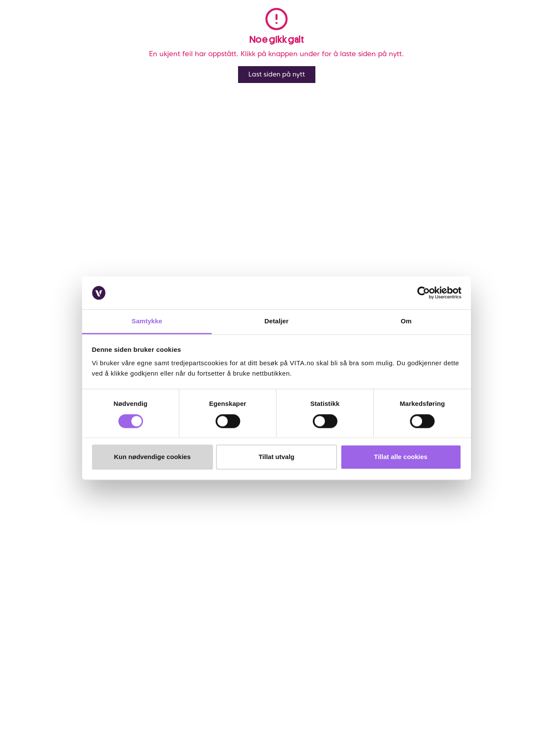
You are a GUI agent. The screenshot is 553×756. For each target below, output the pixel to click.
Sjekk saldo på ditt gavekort (63, 561)
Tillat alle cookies (401, 457)
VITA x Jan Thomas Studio (168, 577)
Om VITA (145, 522)
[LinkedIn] (87, 684)
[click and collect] (518, 30)
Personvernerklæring (256, 545)
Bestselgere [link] (212, 29)
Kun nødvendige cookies (153, 457)
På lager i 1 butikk (509, 253)
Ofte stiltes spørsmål (66, 533)
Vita (26, 57)
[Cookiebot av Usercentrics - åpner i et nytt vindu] (424, 293)
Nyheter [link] (163, 29)
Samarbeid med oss (160, 566)
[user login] (485, 30)
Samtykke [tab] (147, 321)
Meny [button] (97, 29)
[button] (441, 30)
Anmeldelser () (354, 72)
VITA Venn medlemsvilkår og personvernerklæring (296, 533)
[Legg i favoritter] (534, 77)
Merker (45, 57)
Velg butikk (360, 263)
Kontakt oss (54, 522)
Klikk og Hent (363, 253)
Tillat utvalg (276, 457)
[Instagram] (66, 684)
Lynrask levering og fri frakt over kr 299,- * (403, 230)
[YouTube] (45, 699)
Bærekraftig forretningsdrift (154, 550)
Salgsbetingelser (60, 589)
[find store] (468, 30)
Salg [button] (127, 29)
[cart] (535, 30)
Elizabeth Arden (80, 57)
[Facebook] (45, 684)
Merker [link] (259, 29)
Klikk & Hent (54, 577)
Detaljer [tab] (276, 321)
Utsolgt (525, 220)
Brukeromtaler (57, 601)
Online (352, 220)
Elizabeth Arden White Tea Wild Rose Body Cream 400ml (177, 57)
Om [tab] (406, 321)
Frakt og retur (57, 545)
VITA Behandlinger (158, 589)
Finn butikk (148, 533)
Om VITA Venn (248, 522)
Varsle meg (386, 177)
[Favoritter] (501, 30)
